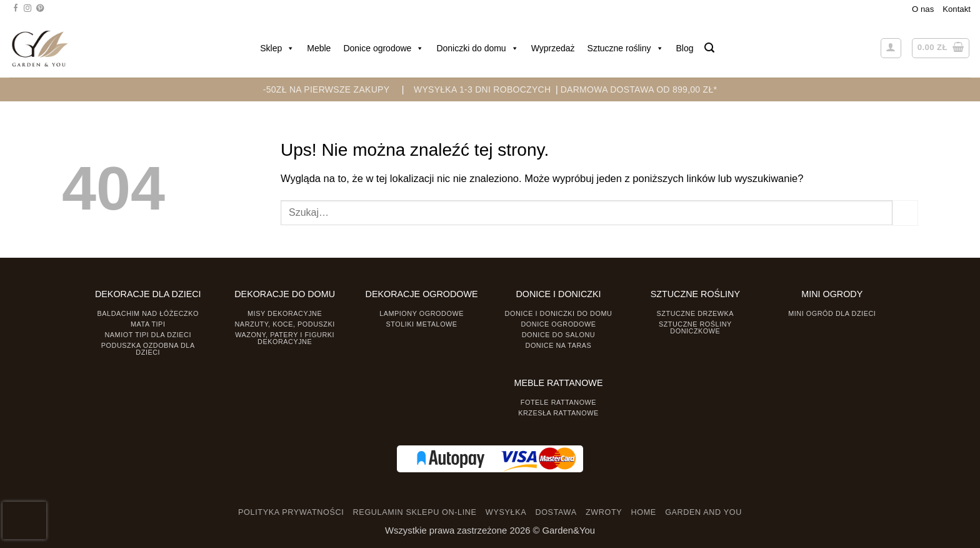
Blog (685, 48)
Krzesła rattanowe (558, 413)
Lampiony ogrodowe (422, 313)
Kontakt (957, 9)
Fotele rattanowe (558, 402)
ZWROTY (604, 512)
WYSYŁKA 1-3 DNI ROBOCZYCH (482, 89)
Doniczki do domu (477, 48)
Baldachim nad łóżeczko (148, 313)
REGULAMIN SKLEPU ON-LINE (415, 512)
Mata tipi (148, 324)
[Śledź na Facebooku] (16, 9)
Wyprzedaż (553, 48)
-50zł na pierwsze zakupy (327, 89)
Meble (319, 48)
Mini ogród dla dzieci (832, 313)
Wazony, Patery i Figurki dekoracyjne (285, 338)
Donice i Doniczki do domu (559, 313)
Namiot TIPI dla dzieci (147, 335)
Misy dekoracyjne (285, 313)
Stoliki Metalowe (421, 324)
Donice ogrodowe (383, 48)
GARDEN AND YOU (703, 512)
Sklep (277, 48)
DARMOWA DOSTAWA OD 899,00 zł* (639, 89)
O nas (923, 9)
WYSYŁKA (506, 512)
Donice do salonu (559, 335)
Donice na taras (559, 345)
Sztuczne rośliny (626, 48)
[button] (709, 48)
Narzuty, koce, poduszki (285, 324)
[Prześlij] (905, 213)
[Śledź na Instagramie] (27, 9)
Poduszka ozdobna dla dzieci (148, 349)
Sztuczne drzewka (696, 313)
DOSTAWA (556, 512)
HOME (644, 512)
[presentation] (24, 520)
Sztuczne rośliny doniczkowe (695, 327)
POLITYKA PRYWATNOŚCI (291, 512)
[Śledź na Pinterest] (40, 9)
